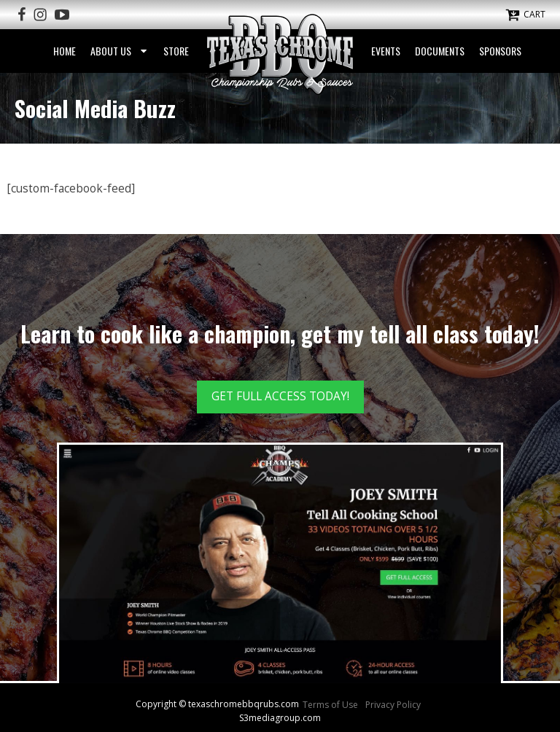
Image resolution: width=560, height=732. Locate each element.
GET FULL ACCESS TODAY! (280, 396)
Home (65, 51)
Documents (440, 51)
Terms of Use (330, 705)
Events (386, 51)
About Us (120, 51)
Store (176, 51)
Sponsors (500, 51)
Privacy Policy (393, 705)
